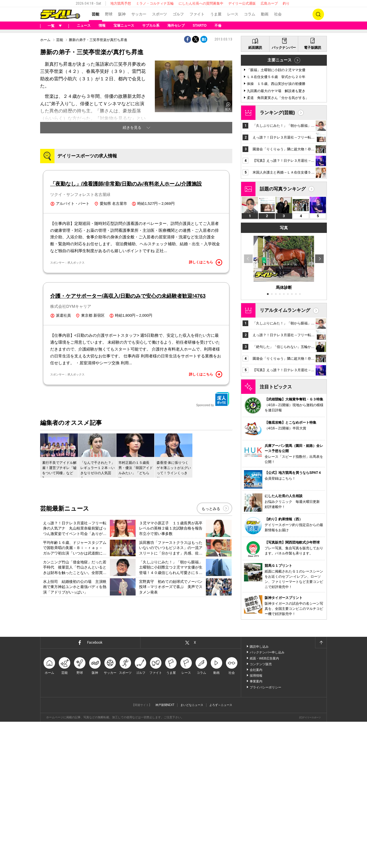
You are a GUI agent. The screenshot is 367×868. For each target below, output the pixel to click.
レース (233, 14)
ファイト (197, 14)
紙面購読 (255, 194)
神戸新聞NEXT (165, 851)
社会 (278, 14)
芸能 (95, 14)
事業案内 (256, 828)
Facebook (95, 789)
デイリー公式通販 (242, 3)
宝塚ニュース (124, 26)
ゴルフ (178, 14)
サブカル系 (151, 26)
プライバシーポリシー (266, 834)
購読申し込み (259, 793)
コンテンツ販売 (261, 810)
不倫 (218, 26)
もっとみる (211, 647)
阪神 (122, 14)
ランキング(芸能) (277, 259)
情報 (102, 26)
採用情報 (256, 822)
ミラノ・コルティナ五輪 (155, 3)
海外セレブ (176, 26)
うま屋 (216, 14)
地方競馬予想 (121, 3)
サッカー (139, 14)
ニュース (84, 26)
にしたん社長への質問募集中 (201, 3)
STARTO (200, 26)
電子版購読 (313, 194)
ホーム (45, 112)
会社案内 (256, 816)
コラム (250, 14)
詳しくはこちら (206, 401)
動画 (265, 14)
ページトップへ (321, 789)
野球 (109, 14)
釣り (286, 3)
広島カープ (269, 3)
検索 (318, 14)
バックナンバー (284, 194)
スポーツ (159, 14)
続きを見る (132, 199)
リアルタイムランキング (285, 457)
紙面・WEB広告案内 (264, 805)
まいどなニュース (192, 851)
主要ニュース (280, 206)
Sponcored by (213, 538)
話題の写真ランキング (283, 335)
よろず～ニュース (221, 851)
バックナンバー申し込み (267, 799)
